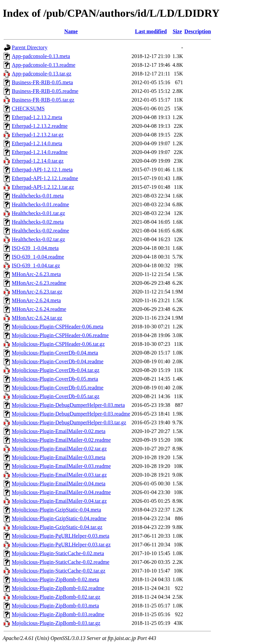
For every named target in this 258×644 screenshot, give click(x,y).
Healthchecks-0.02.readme (40, 231)
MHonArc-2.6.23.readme (39, 283)
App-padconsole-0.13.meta (41, 56)
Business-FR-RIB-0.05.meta (42, 82)
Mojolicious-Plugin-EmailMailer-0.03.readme (61, 466)
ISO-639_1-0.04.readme (38, 257)
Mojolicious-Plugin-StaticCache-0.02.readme (61, 562)
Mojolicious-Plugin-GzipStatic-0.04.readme (59, 518)
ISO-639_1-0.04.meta (35, 248)
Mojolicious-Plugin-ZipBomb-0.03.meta (55, 606)
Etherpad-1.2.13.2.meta (37, 117)
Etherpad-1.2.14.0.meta (37, 143)
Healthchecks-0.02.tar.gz (38, 239)
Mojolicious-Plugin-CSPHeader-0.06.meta (58, 327)
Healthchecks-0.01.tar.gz (38, 213)
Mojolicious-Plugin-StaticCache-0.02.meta (58, 553)
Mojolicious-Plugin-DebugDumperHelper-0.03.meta (68, 405)
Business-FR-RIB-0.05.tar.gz (43, 100)
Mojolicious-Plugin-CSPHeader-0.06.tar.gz (58, 344)
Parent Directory (30, 47)
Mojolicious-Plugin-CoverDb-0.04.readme (58, 361)
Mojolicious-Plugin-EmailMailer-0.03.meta (59, 457)
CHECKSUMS (28, 109)
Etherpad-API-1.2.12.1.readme (45, 178)
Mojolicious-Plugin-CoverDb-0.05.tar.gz (56, 396)
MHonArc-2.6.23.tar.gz (37, 292)
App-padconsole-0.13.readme (44, 65)
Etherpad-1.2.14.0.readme (40, 152)
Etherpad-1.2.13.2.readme (40, 126)
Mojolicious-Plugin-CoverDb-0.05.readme (58, 388)
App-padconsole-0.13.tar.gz (41, 74)
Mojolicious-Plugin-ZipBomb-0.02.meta (55, 579)
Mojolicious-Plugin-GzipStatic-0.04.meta (56, 510)
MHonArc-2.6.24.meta (36, 300)
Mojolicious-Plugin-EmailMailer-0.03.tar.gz (59, 475)
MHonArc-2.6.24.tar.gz (37, 318)
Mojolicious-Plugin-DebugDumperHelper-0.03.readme (71, 414)
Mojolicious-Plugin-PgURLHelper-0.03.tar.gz (61, 545)
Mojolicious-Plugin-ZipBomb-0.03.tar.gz (56, 623)
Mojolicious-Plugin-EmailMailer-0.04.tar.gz (59, 501)
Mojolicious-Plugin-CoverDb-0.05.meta (55, 379)
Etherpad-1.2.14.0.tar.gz (38, 161)
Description (198, 31)
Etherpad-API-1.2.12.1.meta (42, 170)
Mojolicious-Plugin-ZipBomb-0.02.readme (58, 588)
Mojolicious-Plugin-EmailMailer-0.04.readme (61, 492)
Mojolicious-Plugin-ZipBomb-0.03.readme (58, 614)
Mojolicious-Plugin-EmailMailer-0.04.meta (59, 484)
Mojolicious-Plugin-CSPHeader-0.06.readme (60, 335)
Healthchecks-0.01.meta (38, 196)
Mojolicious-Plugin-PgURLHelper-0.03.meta (60, 536)
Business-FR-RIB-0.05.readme (45, 91)
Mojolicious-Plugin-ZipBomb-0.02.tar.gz (56, 597)
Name (71, 31)
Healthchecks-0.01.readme (40, 204)
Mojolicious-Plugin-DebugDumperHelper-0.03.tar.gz (69, 422)
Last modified (151, 31)
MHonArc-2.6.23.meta (36, 274)
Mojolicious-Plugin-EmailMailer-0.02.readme (61, 440)
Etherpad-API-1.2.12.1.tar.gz (43, 187)
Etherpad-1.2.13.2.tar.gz (38, 135)
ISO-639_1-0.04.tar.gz (36, 265)
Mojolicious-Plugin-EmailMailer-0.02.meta (59, 431)
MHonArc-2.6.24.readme (39, 309)
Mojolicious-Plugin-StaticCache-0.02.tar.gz (59, 571)
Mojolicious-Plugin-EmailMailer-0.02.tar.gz (59, 449)
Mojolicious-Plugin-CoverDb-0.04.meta (55, 353)
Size (177, 31)
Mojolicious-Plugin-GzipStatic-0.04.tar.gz (57, 527)
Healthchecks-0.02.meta (38, 222)
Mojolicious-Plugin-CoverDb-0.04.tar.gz (56, 370)
